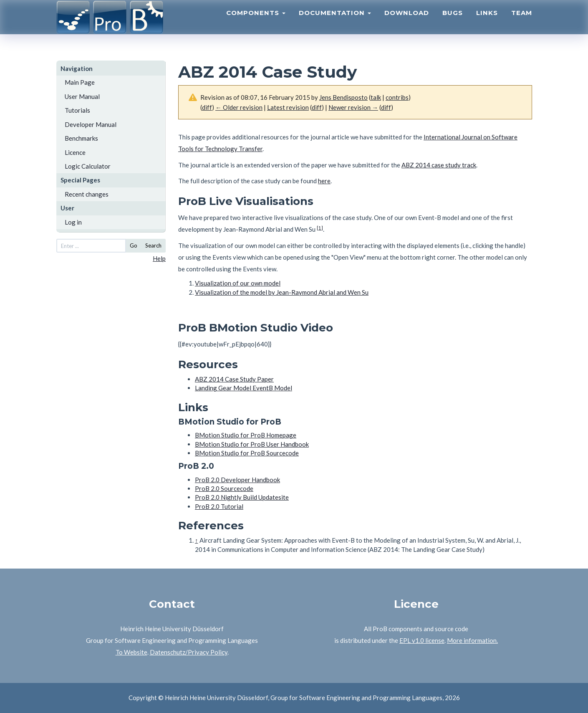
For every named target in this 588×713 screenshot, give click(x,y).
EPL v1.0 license (422, 640)
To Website (131, 652)
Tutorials (77, 110)
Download (407, 23)
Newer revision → (353, 107)
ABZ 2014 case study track (439, 165)
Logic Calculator (88, 166)
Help (159, 258)
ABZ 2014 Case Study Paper (234, 379)
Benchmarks (81, 138)
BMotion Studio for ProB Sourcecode (247, 453)
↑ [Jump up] (197, 540)
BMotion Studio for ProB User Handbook (252, 444)
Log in (73, 222)
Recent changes (87, 194)
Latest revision (288, 107)
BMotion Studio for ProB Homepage (246, 435)
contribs (397, 97)
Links (487, 23)
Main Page (80, 82)
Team (522, 23)
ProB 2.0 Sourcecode (224, 488)
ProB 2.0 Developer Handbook (237, 480)
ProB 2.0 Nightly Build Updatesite (242, 497)
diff (207, 107)
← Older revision (239, 107)
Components (256, 23)
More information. (472, 640)
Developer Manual (91, 124)
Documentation (335, 23)
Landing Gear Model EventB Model (244, 388)
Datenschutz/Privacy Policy (189, 652)
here (324, 181)
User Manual (82, 96)
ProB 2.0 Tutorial (219, 506)
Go (134, 245)
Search (153, 245)
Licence (75, 152)
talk (376, 97)
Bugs (453, 23)
